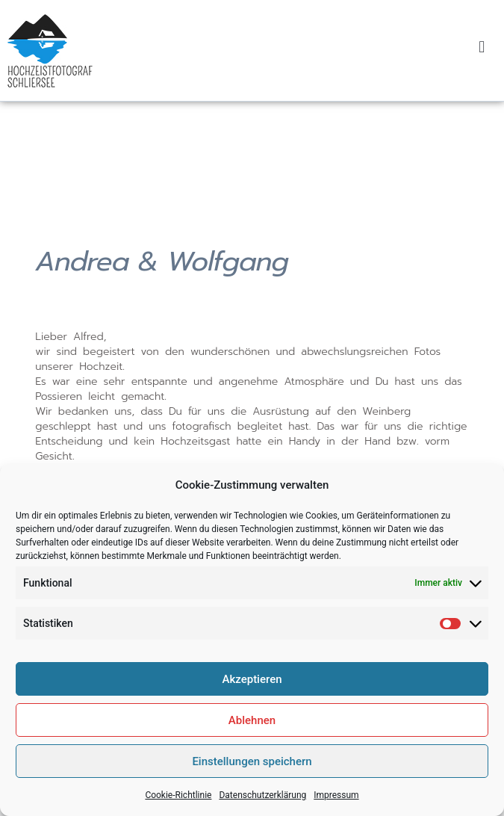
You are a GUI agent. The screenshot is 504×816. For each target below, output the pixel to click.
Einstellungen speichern (252, 773)
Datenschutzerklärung (262, 807)
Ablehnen (252, 732)
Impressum (336, 807)
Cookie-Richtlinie (178, 807)
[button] (482, 47)
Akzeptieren (252, 690)
